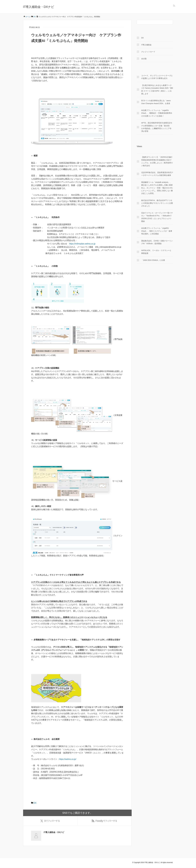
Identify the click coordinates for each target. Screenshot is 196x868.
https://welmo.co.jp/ (68, 759)
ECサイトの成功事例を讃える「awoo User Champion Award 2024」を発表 (156, 102)
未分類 (144, 59)
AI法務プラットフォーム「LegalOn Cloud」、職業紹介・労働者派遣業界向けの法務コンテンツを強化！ (157, 113)
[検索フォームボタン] (171, 22)
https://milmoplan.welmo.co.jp (82, 244)
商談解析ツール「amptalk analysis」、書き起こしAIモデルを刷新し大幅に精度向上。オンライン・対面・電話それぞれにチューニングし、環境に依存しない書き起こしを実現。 (157, 188)
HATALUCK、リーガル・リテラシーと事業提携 (156, 252)
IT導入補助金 (146, 45)
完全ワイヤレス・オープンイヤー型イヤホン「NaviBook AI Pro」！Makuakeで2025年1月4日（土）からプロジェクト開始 (157, 217)
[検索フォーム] (152, 22)
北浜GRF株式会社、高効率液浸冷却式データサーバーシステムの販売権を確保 (157, 174)
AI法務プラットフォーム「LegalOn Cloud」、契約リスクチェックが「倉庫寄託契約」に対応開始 (157, 231)
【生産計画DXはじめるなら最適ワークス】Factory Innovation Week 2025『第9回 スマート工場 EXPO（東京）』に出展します (157, 89)
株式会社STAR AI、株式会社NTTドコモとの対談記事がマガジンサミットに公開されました (157, 203)
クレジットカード (148, 52)
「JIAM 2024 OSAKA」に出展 (153, 260)
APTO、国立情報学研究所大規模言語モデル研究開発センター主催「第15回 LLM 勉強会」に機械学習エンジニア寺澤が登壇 (157, 127)
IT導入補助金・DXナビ (39, 7)
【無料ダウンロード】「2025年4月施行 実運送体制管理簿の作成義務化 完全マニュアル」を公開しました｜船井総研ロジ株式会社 (157, 161)
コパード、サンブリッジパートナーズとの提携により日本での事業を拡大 (157, 77)
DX (35, 803)
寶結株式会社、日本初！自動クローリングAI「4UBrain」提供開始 (157, 242)
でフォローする (50, 821)
